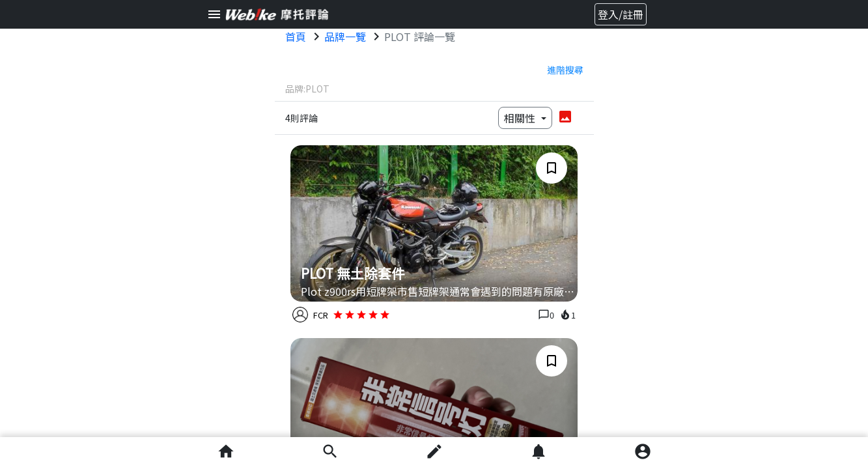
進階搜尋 (565, 70)
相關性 (521, 118)
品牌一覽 (345, 36)
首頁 (296, 36)
